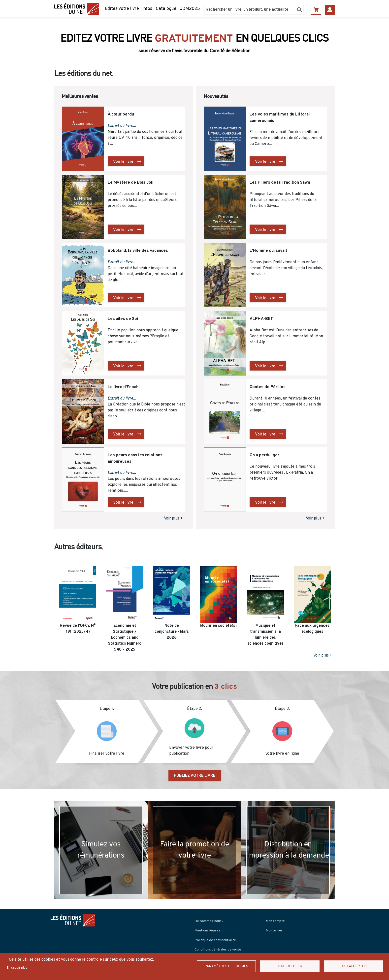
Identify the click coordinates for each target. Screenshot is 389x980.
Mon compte (275, 921)
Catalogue (166, 9)
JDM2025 (190, 9)
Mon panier (274, 931)
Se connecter (330, 10)
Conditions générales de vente (218, 950)
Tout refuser (290, 966)
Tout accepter (353, 966)
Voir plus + (173, 519)
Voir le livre (123, 162)
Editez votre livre (122, 9)
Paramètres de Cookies (226, 966)
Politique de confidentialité (215, 940)
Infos (147, 9)
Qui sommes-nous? (209, 921)
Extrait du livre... (122, 126)
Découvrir (192, 48)
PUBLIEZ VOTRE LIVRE (195, 776)
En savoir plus (17, 968)
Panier (316, 10)
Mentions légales (207, 931)
